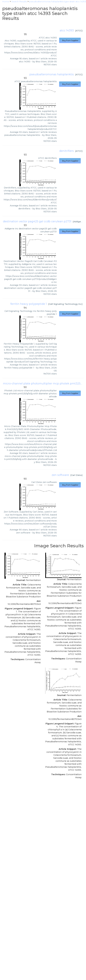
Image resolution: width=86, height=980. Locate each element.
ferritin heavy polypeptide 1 (29, 304)
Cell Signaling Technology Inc (65, 304)
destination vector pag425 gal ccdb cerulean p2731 (37, 221)
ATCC (79, 31)
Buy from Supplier (70, 40)
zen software (60, 475)
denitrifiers (67, 151)
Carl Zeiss (76, 475)
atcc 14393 (67, 30)
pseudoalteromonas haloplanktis (52, 74)
